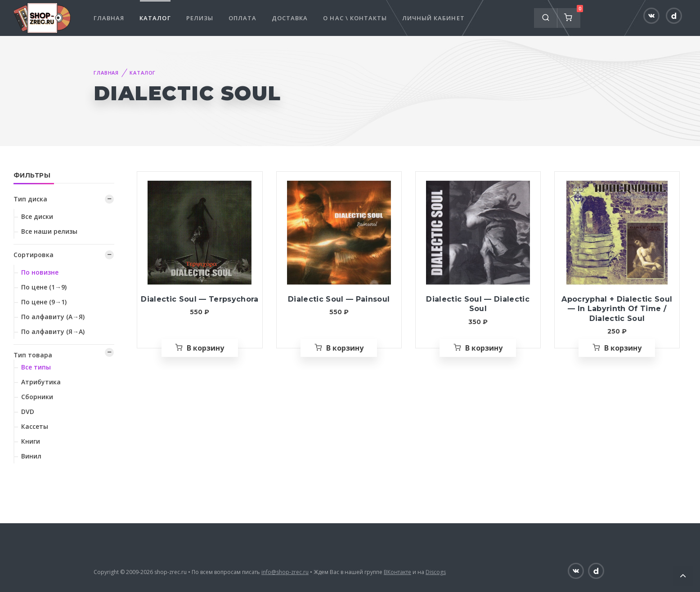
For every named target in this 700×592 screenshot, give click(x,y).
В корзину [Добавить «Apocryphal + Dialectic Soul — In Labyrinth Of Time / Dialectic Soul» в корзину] (623, 348)
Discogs (436, 572)
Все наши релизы (49, 231)
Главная (109, 18)
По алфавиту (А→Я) (53, 317)
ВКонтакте (397, 572)
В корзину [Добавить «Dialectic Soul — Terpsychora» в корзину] (205, 348)
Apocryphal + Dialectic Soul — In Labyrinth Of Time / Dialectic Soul (617, 309)
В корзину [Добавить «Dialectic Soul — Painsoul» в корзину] (345, 348)
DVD (28, 412)
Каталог (155, 18)
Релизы (200, 18)
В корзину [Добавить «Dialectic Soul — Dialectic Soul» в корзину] (484, 348)
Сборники (37, 397)
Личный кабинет (433, 18)
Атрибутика (41, 382)
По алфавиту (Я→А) (53, 332)
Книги (31, 441)
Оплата (242, 18)
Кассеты (35, 426)
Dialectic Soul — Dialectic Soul (478, 304)
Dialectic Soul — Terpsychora (200, 299)
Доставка (290, 18)
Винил (31, 456)
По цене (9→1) (44, 302)
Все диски (37, 216)
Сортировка (34, 255)
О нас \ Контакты (355, 18)
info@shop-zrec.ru (285, 572)
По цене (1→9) (44, 287)
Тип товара (33, 355)
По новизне (40, 272)
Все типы (36, 367)
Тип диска (30, 199)
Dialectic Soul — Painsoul (339, 299)
